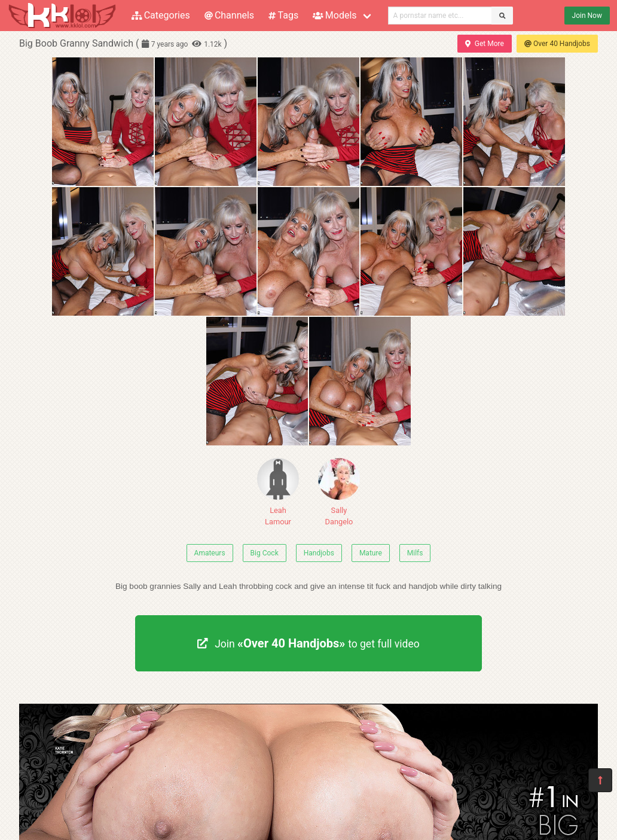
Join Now (587, 16)
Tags (283, 15)
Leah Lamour (278, 492)
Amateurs (210, 553)
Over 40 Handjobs (557, 44)
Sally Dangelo (339, 492)
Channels (229, 15)
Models (335, 15)
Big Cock (265, 553)
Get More (484, 44)
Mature (371, 553)
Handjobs (319, 553)
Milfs (415, 553)
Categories (161, 15)
